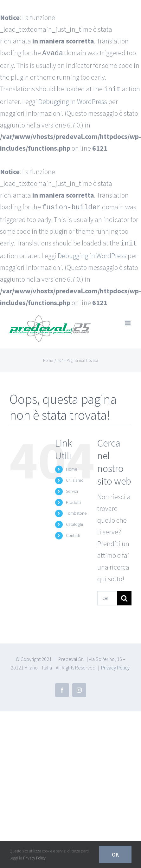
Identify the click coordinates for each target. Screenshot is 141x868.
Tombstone (76, 511)
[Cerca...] (107, 596)
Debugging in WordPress (73, 100)
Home (71, 467)
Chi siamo (75, 478)
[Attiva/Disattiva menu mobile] (128, 320)
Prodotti (73, 500)
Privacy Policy (115, 665)
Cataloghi (74, 522)
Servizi (72, 489)
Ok (115, 855)
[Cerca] (124, 596)
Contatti (73, 533)
